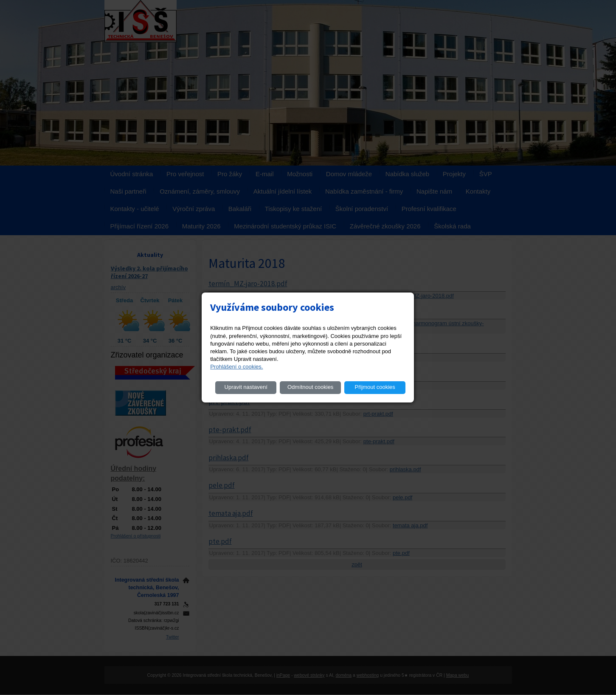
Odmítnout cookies (310, 387)
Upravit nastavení (246, 387)
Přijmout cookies (375, 387)
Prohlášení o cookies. (236, 367)
